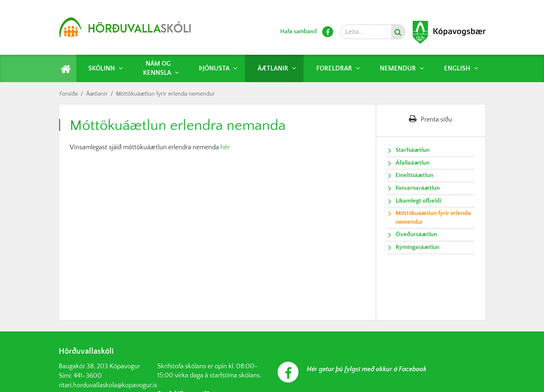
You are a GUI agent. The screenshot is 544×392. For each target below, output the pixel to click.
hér (226, 147)
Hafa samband (298, 31)
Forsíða (69, 94)
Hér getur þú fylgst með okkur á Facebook (367, 369)
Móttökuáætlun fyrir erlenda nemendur (165, 94)
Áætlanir (97, 94)
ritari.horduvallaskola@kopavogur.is (108, 385)
